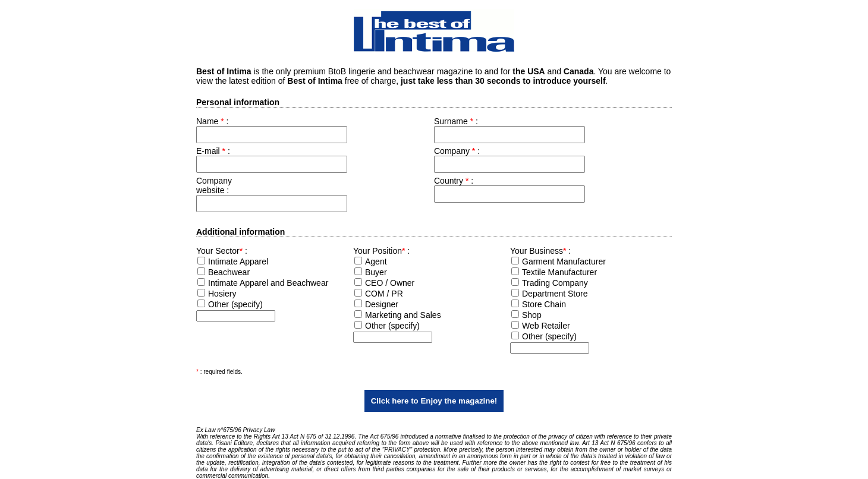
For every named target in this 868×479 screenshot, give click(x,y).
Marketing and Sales (403, 315)
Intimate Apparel (238, 261)
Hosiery (222, 294)
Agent (376, 261)
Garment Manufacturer (564, 261)
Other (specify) (235, 304)
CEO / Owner (390, 283)
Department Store (555, 294)
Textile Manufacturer (559, 272)
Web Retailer (546, 326)
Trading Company (555, 283)
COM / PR (384, 294)
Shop (532, 315)
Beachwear (229, 272)
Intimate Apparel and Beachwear (268, 283)
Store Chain (544, 304)
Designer (382, 304)
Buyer (376, 272)
